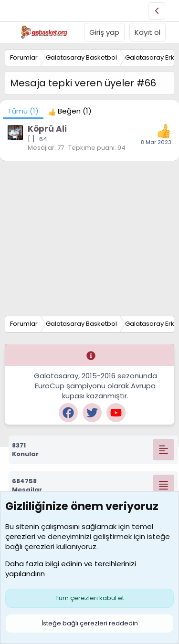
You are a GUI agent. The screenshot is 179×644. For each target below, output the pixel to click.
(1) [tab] (23, 111)
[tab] (70, 111)
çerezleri (20, 536)
